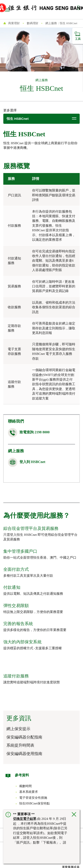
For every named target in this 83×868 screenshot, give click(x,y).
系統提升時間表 (20, 745)
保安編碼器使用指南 (24, 754)
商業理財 (14, 23)
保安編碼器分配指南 (24, 737)
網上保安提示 (18, 729)
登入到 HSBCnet (32, 462)
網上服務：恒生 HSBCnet (61, 23)
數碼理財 (33, 23)
